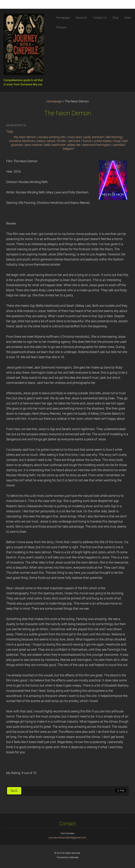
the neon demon (25, 137)
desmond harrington (97, 145)
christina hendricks (22, 141)
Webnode (74, 857)
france (87, 141)
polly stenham (94, 137)
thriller (62, 141)
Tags (10, 131)
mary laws (75, 137)
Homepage (54, 101)
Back (14, 791)
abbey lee (74, 145)
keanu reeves (46, 141)
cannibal (119, 145)
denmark (74, 141)
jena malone (34, 145)
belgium (68, 149)
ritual (117, 141)
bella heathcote (55, 145)
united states (102, 141)
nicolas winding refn (52, 137)
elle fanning (114, 137)
